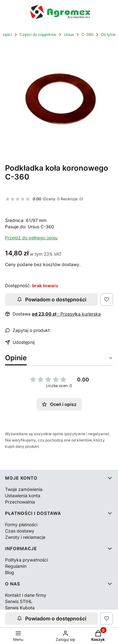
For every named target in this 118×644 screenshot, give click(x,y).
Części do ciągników (38, 34)
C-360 (87, 34)
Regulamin (16, 566)
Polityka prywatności (26, 560)
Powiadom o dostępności (52, 299)
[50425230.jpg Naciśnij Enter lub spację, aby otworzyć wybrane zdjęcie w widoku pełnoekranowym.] (59, 99)
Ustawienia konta (23, 496)
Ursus (69, 34)
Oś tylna (108, 34)
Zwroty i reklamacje (25, 537)
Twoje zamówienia (24, 489)
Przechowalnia (20, 502)
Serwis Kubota (20, 608)
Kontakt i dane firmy (26, 595)
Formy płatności (21, 524)
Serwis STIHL (19, 601)
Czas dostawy (20, 531)
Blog (10, 572)
